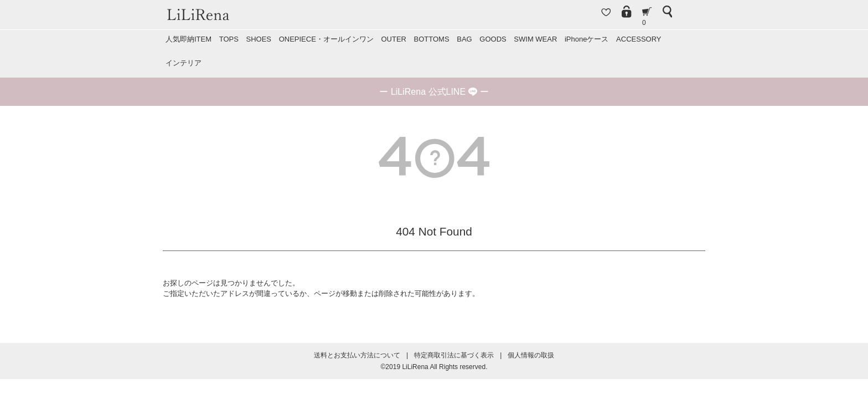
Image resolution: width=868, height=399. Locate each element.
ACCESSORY (639, 39)
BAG (464, 39)
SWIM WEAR (535, 39)
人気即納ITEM (188, 39)
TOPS (229, 39)
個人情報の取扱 (531, 355)
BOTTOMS (432, 39)
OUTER (394, 39)
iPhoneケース (587, 39)
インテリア (184, 63)
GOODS (493, 39)
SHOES (259, 39)
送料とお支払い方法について (357, 355)
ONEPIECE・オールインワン (326, 39)
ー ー (434, 92)
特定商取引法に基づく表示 (454, 355)
